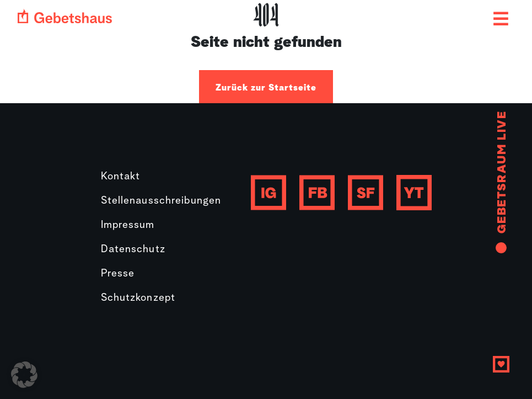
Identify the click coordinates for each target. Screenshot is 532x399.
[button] (24, 375)
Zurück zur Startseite (266, 88)
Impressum (128, 225)
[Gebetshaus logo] (65, 16)
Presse (118, 274)
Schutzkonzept (138, 298)
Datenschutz (133, 250)
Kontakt (121, 177)
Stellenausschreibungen (161, 201)
